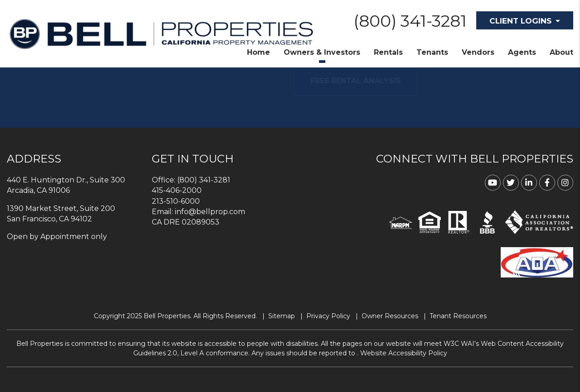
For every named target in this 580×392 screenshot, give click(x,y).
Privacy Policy (328, 316)
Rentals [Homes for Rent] (388, 52)
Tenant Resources (458, 316)
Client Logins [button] (520, 21)
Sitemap (282, 316)
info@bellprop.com (210, 212)
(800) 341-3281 (410, 21)
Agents (522, 52)
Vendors (478, 52)
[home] (161, 33)
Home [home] (259, 52)
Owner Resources (390, 316)
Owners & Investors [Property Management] (322, 52)
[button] (493, 183)
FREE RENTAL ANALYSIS (369, 81)
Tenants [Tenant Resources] (432, 52)
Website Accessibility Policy (404, 353)
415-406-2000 (177, 190)
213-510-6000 (176, 201)
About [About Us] (561, 52)
